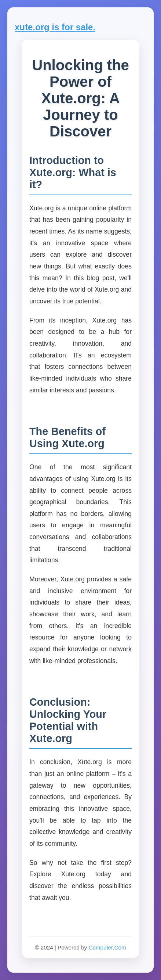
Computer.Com (107, 947)
